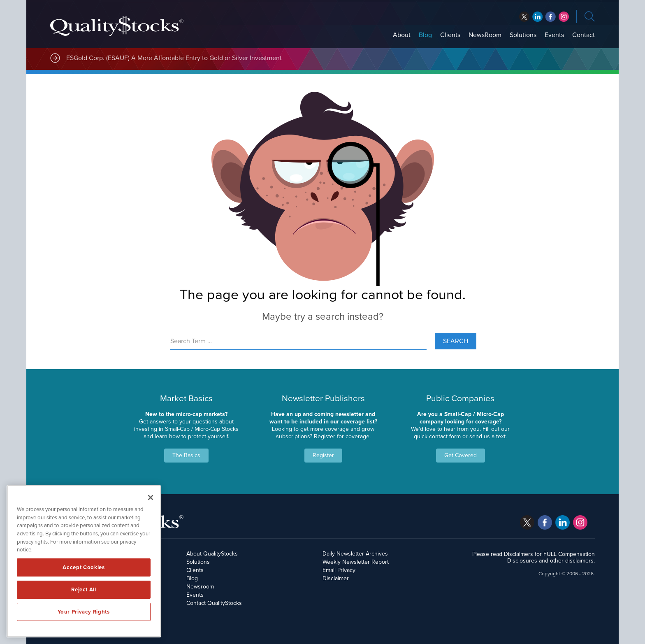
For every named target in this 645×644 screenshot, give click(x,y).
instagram (564, 17)
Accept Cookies (84, 567)
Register (323, 455)
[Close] (151, 498)
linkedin (551, 17)
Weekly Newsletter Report (356, 562)
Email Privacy (339, 570)
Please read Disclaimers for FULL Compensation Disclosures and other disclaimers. (534, 557)
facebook (537, 17)
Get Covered (461, 455)
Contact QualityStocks (214, 603)
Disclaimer (336, 578)
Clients (450, 35)
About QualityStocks (212, 554)
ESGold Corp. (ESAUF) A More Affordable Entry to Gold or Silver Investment (174, 58)
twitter (524, 17)
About (402, 35)
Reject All (84, 590)
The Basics (186, 455)
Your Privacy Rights (84, 612)
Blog (425, 35)
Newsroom (200, 587)
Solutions (523, 35)
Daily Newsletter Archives (355, 554)
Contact (584, 35)
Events (554, 35)
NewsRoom (485, 35)
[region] (84, 561)
